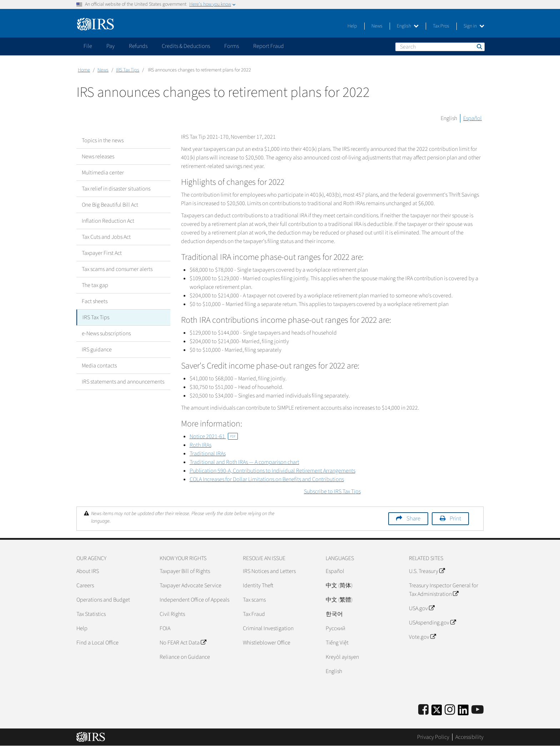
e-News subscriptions (106, 334)
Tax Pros (441, 26)
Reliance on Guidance (185, 657)
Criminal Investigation (268, 628)
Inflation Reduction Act (108, 221)
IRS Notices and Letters (269, 571)
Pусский (336, 628)
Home (84, 70)
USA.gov (422, 608)
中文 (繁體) (339, 600)
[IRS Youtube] (477, 710)
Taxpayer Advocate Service (191, 586)
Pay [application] (111, 46)
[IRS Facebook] (423, 710)
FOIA (165, 628)
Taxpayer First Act (102, 253)
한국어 (334, 614)
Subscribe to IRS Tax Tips (332, 491)
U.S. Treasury (427, 571)
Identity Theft (258, 586)
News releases (98, 157)
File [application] (88, 46)
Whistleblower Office (267, 643)
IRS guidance (97, 350)
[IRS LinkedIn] (463, 712)
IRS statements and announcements (123, 382)
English (408, 26)
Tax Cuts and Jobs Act (106, 237)
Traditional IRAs (208, 454)
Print (455, 519)
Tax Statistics (91, 614)
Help (352, 26)
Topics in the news (103, 140)
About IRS (88, 571)
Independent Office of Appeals (194, 600)
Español (472, 118)
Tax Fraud (254, 614)
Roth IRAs (201, 445)
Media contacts (99, 366)
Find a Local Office (97, 643)
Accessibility (469, 737)
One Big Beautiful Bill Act (110, 205)
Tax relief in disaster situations (116, 189)
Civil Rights (172, 614)
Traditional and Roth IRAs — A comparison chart (244, 462)
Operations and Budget (103, 600)
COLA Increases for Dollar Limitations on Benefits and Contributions (267, 479)
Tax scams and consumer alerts (117, 269)
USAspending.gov (432, 623)
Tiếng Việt (337, 643)
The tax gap (95, 285)
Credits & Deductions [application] (186, 46)
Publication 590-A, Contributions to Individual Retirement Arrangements (272, 471)
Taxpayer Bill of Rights (185, 571)
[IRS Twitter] (437, 712)
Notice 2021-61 (214, 436)
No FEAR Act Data (183, 643)
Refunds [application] (138, 46)
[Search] (440, 47)
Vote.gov (422, 637)
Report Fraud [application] (269, 46)
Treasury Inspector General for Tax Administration (444, 590)
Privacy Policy (433, 737)
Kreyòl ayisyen (342, 657)
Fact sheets (95, 301)
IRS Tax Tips (128, 70)
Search (479, 46)
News (377, 26)
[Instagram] (450, 710)
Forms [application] (232, 46)
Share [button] (413, 519)
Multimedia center (103, 173)
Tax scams (254, 600)
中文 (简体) (339, 586)
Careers (85, 586)
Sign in (474, 26)
